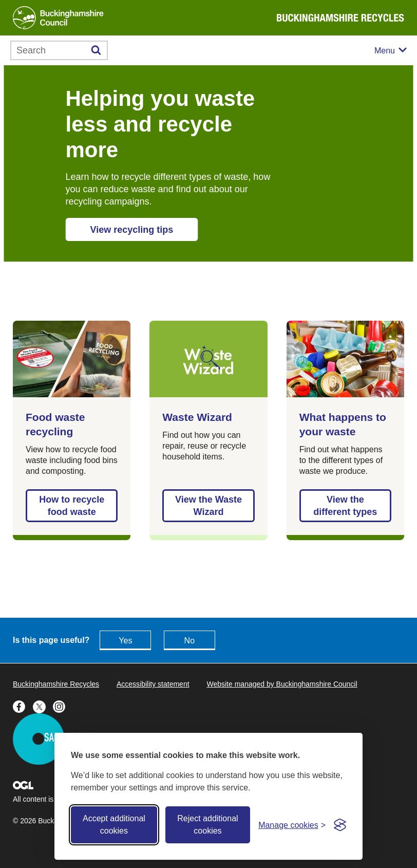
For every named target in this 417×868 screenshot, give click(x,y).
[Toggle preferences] (292, 825)
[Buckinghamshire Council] (58, 18)
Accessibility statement (153, 684)
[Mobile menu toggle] (391, 51)
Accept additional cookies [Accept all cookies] (114, 825)
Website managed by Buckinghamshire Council (282, 684)
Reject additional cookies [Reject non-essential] (207, 825)
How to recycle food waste (72, 506)
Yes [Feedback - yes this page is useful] (125, 641)
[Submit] (96, 50)
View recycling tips (132, 230)
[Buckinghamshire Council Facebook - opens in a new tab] (23, 706)
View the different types (345, 506)
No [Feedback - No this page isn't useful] (189, 641)
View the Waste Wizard (208, 506)
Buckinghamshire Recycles (56, 684)
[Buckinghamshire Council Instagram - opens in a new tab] (62, 706)
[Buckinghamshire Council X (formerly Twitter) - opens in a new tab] (43, 706)
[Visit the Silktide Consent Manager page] (340, 825)
